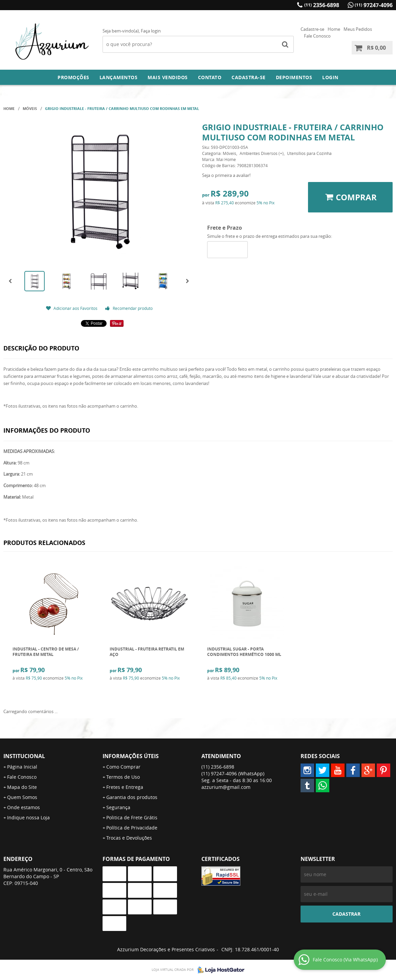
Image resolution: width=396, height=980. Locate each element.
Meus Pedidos (358, 29)
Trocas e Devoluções (129, 838)
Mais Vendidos (168, 77)
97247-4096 (374, 5)
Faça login (151, 31)
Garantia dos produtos (132, 797)
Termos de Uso (123, 777)
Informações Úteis (131, 756)
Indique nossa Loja (28, 817)
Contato (210, 77)
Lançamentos (119, 77)
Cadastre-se (312, 29)
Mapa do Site (22, 787)
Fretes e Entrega (125, 787)
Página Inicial (22, 767)
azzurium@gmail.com (226, 787)
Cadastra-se (249, 77)
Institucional (24, 756)
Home (334, 29)
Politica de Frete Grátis (132, 817)
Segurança (118, 807)
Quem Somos (22, 797)
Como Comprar (123, 767)
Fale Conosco (317, 36)
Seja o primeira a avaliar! (226, 175)
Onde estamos (24, 807)
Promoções (73, 77)
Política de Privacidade (132, 828)
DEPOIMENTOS (294, 77)
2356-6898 (322, 5)
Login (330, 77)
